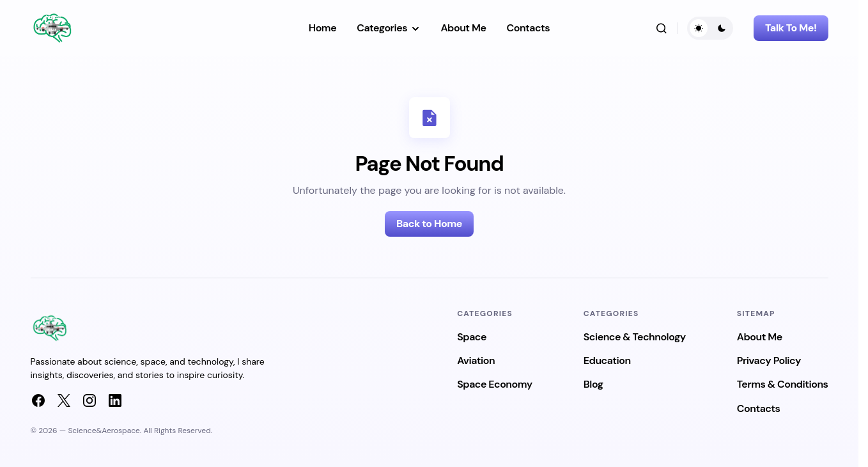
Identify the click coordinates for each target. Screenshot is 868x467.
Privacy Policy (769, 360)
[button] (662, 28)
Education (607, 360)
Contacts (759, 408)
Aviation (476, 360)
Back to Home (429, 224)
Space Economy (495, 384)
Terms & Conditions (783, 384)
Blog (593, 384)
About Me (760, 337)
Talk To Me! (791, 28)
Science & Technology (635, 337)
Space (472, 337)
